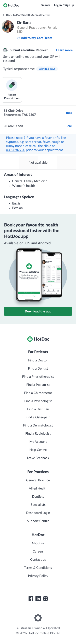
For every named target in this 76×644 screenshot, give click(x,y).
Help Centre (38, 450)
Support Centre (38, 521)
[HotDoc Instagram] (45, 599)
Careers (38, 552)
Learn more (64, 50)
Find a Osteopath (38, 417)
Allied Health (38, 488)
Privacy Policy (38, 576)
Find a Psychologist (38, 401)
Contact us (38, 560)
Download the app (38, 311)
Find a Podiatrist (38, 385)
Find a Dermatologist (38, 425)
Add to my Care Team (35, 38)
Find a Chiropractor (38, 393)
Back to (26, 15)
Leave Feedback (38, 458)
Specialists (38, 505)
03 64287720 (16, 150)
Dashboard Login (38, 513)
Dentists (38, 497)
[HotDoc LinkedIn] (38, 599)
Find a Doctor (38, 360)
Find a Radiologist (38, 434)
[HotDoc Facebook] (31, 599)
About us (38, 543)
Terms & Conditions (38, 568)
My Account (38, 442)
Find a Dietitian (38, 409)
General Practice (38, 480)
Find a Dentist (38, 369)
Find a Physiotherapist (38, 377)
